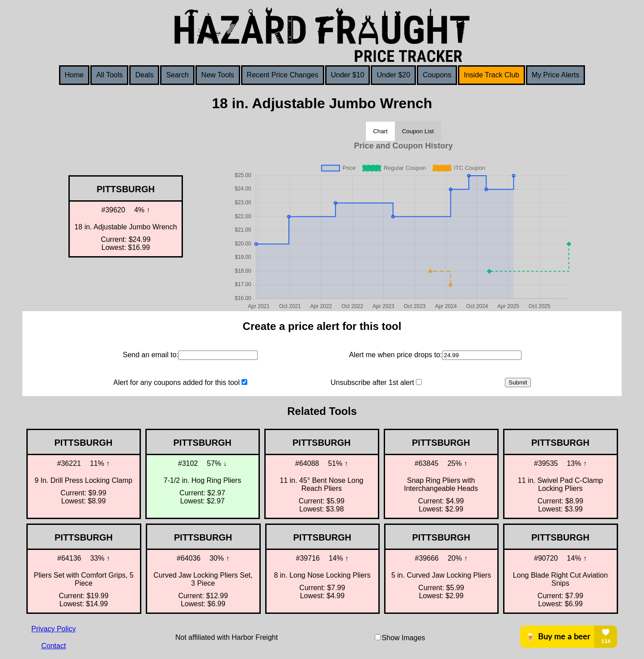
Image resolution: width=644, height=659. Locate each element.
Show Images (404, 638)
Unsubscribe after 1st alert (372, 382)
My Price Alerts (556, 75)
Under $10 (348, 75)
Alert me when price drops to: (395, 355)
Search (177, 75)
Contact (53, 646)
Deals (144, 75)
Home (74, 75)
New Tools (218, 75)
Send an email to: (150, 355)
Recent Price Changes (283, 75)
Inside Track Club (491, 75)
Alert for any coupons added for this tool (176, 382)
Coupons (437, 75)
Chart (380, 131)
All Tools (109, 75)
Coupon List (418, 131)
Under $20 (393, 75)
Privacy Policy (54, 629)
